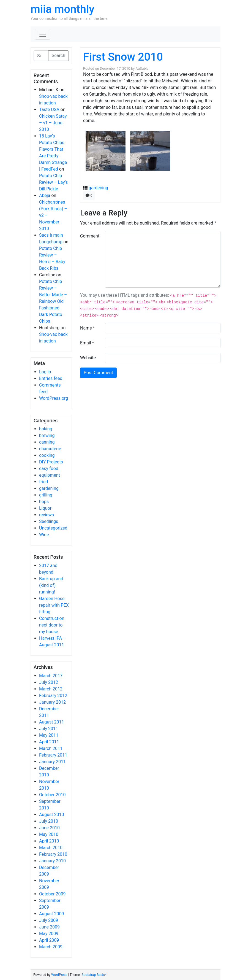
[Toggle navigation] (43, 34)
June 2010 (49, 828)
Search (58, 56)
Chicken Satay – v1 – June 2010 (53, 123)
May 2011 (49, 735)
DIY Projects (51, 462)
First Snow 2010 (123, 57)
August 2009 (51, 914)
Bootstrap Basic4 (94, 975)
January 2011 (52, 762)
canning (47, 442)
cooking (47, 455)
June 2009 (49, 927)
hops (44, 502)
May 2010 (49, 834)
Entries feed (51, 378)
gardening (49, 488)
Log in (45, 372)
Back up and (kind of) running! (51, 585)
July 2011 (49, 729)
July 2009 (49, 920)
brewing (47, 435)
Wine (44, 535)
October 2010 (52, 795)
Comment (90, 236)
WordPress (59, 975)
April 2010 (49, 841)
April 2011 (49, 742)
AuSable (142, 68)
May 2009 (49, 934)
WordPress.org (54, 398)
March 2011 (51, 748)
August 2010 (51, 815)
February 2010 (53, 854)
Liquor (45, 508)
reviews (47, 515)
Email (87, 343)
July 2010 (49, 821)
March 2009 (51, 947)
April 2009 (49, 940)
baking (46, 429)
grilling (46, 495)
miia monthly (62, 9)
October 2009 (52, 894)
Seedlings (49, 521)
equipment (50, 475)
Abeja (45, 195)
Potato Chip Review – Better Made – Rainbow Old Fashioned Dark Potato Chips (53, 301)
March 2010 (51, 848)
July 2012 (49, 682)
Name (88, 328)
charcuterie (50, 449)
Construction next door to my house (52, 625)
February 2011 (53, 755)
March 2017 (51, 676)
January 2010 (52, 861)
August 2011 (51, 722)
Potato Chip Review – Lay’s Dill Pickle (53, 182)
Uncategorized (53, 528)
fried (43, 482)
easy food (49, 469)
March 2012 (51, 689)
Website (88, 358)
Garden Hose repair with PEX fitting (54, 605)
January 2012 (52, 702)
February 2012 (53, 696)
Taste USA (49, 110)
